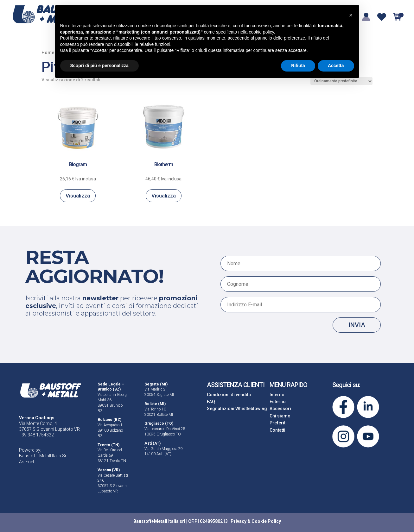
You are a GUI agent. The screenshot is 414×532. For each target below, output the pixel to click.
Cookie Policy (266, 521)
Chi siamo (280, 416)
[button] (351, 15)
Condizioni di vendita (229, 395)
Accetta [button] (336, 66)
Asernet (27, 462)
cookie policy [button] (261, 32)
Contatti (277, 430)
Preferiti (278, 423)
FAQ (211, 402)
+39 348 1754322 (36, 435)
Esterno (278, 402)
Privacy (239, 521)
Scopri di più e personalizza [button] (99, 66)
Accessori (280, 409)
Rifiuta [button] (298, 66)
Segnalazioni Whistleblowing (237, 409)
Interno (277, 395)
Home (48, 53)
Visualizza (78, 196)
